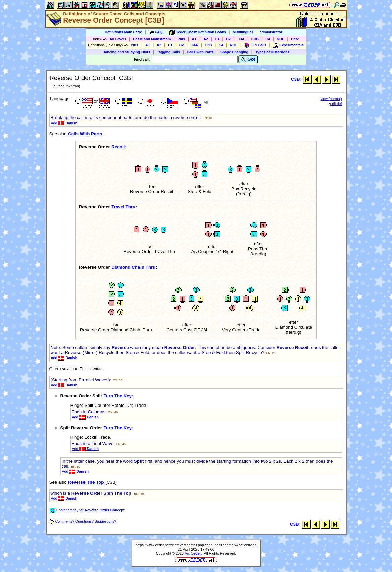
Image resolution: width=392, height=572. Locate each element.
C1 (217, 39)
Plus (182, 39)
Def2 (295, 39)
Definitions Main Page (123, 32)
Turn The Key (118, 396)
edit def (335, 104)
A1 (194, 39)
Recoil (118, 147)
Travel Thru (123, 207)
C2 (228, 39)
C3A (241, 39)
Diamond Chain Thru (133, 267)
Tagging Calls (169, 52)
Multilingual (243, 32)
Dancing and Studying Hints (126, 52)
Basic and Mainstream (152, 39)
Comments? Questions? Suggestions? (83, 521)
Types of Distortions (272, 52)
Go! (248, 59)
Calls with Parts (200, 52)
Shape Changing (234, 52)
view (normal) (331, 99)
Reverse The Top (86, 482)
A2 (206, 39)
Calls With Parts (85, 134)
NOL (281, 39)
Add (64, 123)
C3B (255, 39)
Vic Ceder (193, 553)
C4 (268, 39)
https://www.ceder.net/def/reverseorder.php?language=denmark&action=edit (196, 545)
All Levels (118, 39)
